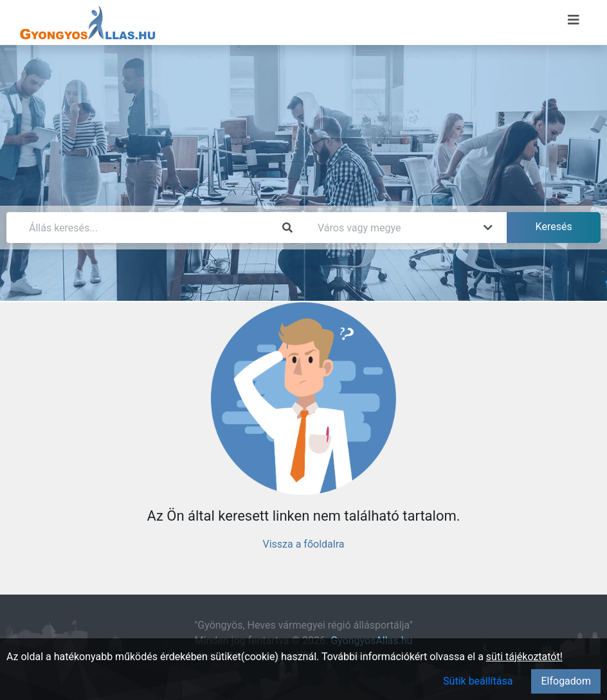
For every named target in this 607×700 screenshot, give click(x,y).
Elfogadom (566, 681)
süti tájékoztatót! (524, 657)
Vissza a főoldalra (303, 544)
